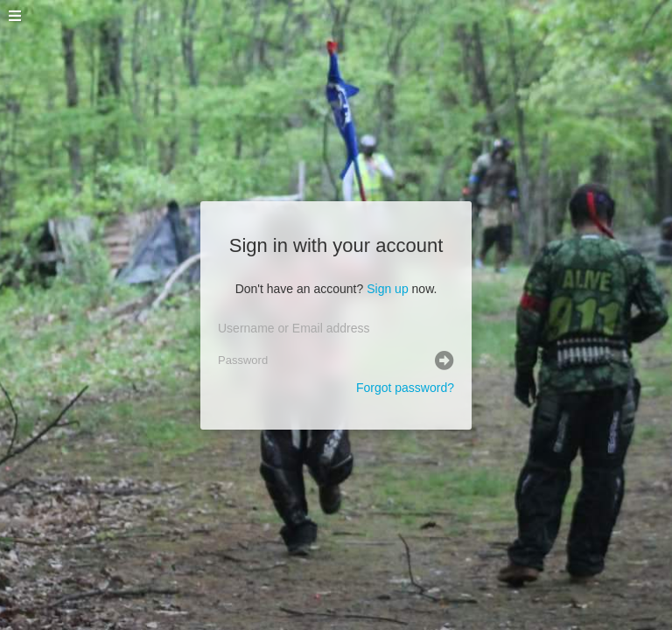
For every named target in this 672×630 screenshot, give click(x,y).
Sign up (387, 289)
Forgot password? (405, 388)
